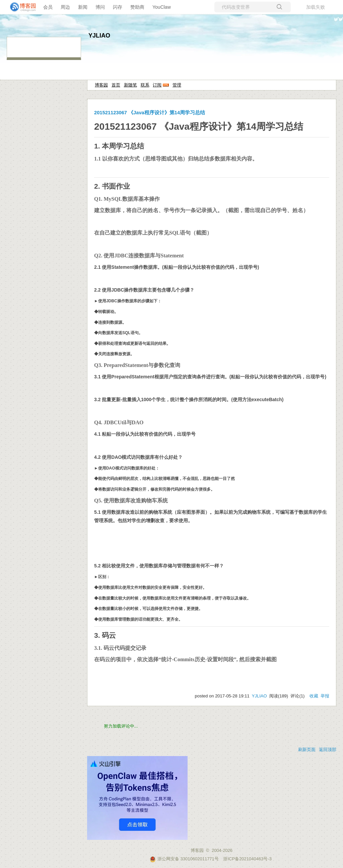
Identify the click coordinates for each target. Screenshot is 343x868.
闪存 (118, 7)
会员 (48, 7)
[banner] (20, 7)
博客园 (101, 85)
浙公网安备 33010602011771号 (184, 859)
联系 (145, 85)
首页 (116, 85)
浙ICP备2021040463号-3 (247, 859)
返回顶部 (328, 750)
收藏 (314, 696)
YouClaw (162, 7)
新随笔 (130, 85)
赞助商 (137, 7)
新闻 (83, 7)
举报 (325, 696)
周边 (65, 7)
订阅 (157, 85)
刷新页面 (307, 750)
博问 (100, 7)
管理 (177, 85)
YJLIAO (99, 36)
